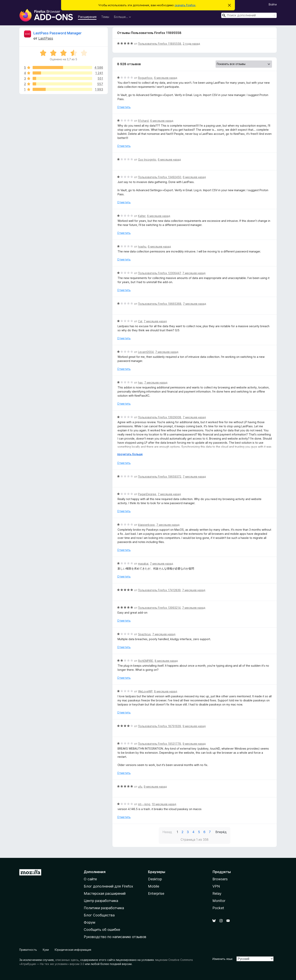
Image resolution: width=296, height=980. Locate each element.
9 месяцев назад (194, 726)
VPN (216, 886)
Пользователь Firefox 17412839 (159, 590)
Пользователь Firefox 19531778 (160, 744)
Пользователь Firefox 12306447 (159, 273)
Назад (167, 832)
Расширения (87, 17)
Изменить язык (222, 959)
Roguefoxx (145, 78)
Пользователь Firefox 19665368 (160, 304)
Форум (90, 922)
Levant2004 (146, 352)
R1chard (143, 121)
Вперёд (221, 832)
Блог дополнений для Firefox (108, 886)
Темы (105, 17)
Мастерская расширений (105, 893)
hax (140, 382)
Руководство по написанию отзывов (115, 937)
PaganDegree (147, 494)
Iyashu (142, 247)
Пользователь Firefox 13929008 (160, 417)
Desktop (155, 879)
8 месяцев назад (166, 661)
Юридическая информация (73, 950)
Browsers (220, 879)
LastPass (46, 38)
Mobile (154, 886)
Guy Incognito (147, 159)
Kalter (142, 216)
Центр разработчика (101, 901)
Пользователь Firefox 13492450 (160, 177)
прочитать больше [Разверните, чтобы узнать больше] (130, 454)
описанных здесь (67, 960)
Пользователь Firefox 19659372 (160, 477)
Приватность (28, 950)
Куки (46, 950)
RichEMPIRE (146, 661)
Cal (140, 321)
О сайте (90, 879)
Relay (217, 893)
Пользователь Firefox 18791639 (160, 726)
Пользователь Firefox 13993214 (159, 608)
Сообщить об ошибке (102, 930)
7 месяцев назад (194, 273)
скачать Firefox (185, 5)
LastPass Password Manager (58, 33)
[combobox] (249, 15)
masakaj (143, 564)
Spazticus (144, 634)
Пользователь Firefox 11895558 (160, 44)
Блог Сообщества (99, 915)
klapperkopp (146, 525)
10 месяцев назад (164, 804)
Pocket (218, 908)
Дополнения (95, 872)
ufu (140, 787)
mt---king (144, 804)
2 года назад (191, 44)
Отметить (124, 107)
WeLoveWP (145, 691)
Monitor (219, 901)
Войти (273, 4)
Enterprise (156, 893)
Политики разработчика (104, 908)
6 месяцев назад (166, 78)
